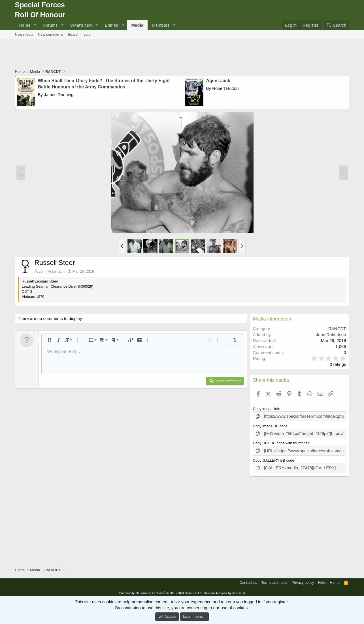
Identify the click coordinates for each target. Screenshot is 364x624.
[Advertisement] (182, 55)
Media (137, 25)
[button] (35, 25)
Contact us (248, 580)
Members (161, 25)
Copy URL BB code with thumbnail (281, 442)
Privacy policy (303, 580)
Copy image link (266, 409)
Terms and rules (274, 580)
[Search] (336, 25)
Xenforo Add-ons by (224, 590)
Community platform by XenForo (161, 590)
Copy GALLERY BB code (274, 458)
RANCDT (337, 329)
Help (322, 580)
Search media (79, 34)
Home (25, 25)
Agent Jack (218, 81)
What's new (81, 25)
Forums (50, 25)
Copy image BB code (270, 425)
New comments (51, 34)
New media (24, 34)
